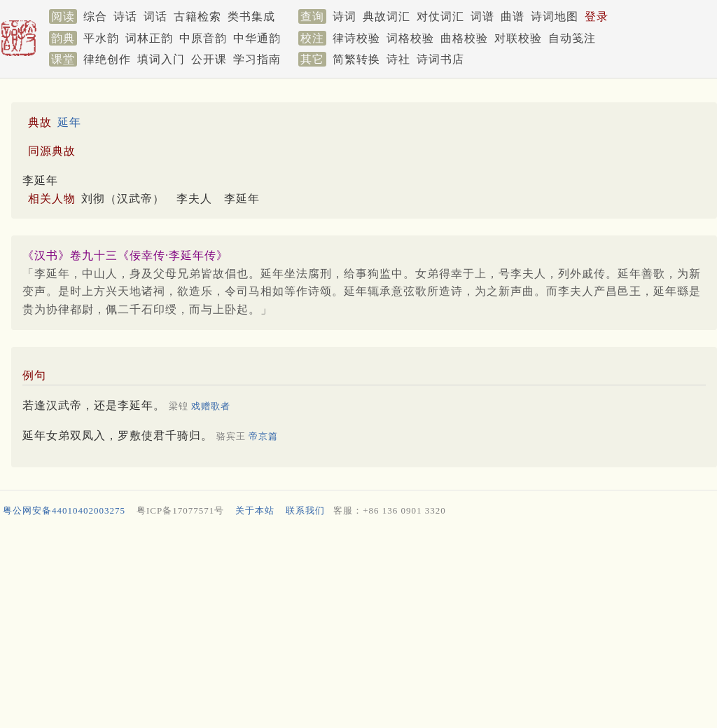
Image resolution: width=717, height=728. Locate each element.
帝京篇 (263, 436)
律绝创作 (107, 59)
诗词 (344, 16)
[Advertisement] (356, 626)
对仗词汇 (440, 16)
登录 (597, 16)
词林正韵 (149, 38)
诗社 (398, 59)
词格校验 (410, 38)
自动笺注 (572, 38)
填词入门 (161, 59)
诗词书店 (440, 59)
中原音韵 (203, 38)
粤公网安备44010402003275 (64, 510)
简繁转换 (356, 59)
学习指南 (257, 59)
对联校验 (518, 38)
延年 (69, 122)
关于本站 (255, 510)
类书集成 (251, 16)
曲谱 (513, 16)
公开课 (209, 59)
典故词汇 (387, 16)
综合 (95, 16)
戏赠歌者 (211, 406)
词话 (155, 16)
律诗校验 (356, 38)
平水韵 (101, 38)
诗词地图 (555, 16)
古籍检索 (197, 16)
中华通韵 (257, 38)
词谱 (482, 16)
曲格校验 (464, 38)
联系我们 (305, 510)
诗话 (125, 16)
